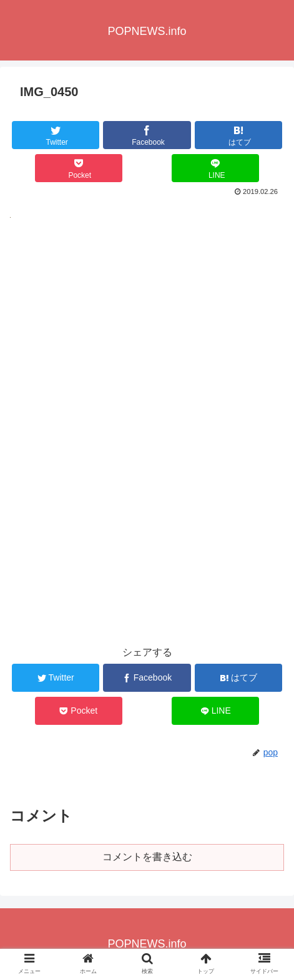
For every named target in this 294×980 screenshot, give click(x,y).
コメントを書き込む (147, 857)
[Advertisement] (147, 385)
